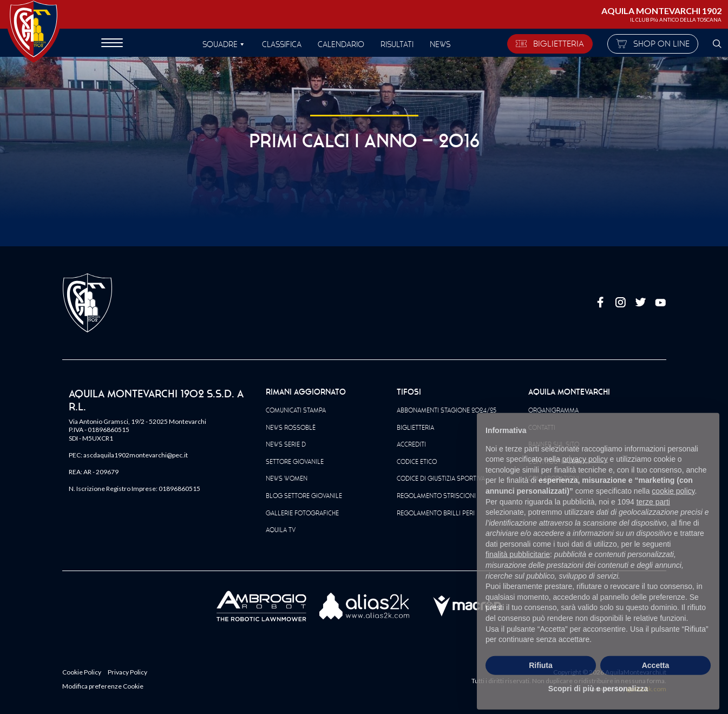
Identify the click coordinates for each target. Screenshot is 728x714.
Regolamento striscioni (436, 496)
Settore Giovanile (295, 462)
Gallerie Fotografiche (302, 513)
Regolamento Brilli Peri (436, 513)
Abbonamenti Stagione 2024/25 (447, 410)
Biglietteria (415, 428)
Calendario (341, 44)
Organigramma (553, 410)
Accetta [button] (656, 683)
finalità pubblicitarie (518, 573)
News (440, 44)
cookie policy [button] (673, 509)
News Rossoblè (291, 428)
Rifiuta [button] (541, 683)
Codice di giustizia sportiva (441, 479)
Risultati (397, 44)
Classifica (282, 44)
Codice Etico (417, 462)
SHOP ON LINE (653, 44)
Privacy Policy (127, 672)
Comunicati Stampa (296, 410)
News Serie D (286, 444)
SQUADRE (220, 44)
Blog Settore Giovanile (304, 496)
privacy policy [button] (585, 477)
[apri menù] (112, 44)
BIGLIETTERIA (550, 44)
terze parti (653, 520)
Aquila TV (281, 530)
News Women (287, 479)
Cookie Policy (82, 672)
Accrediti (411, 444)
